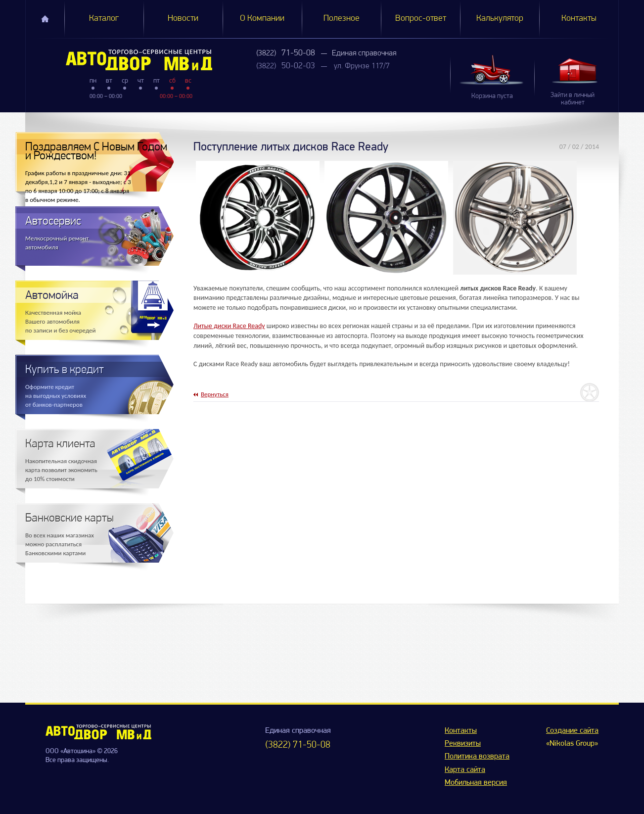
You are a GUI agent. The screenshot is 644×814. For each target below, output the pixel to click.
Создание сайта (572, 731)
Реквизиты (463, 744)
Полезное (342, 19)
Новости (183, 19)
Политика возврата (477, 757)
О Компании (262, 19)
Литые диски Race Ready (229, 326)
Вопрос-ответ (421, 19)
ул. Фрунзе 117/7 (362, 66)
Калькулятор (500, 19)
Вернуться (215, 394)
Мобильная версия (476, 783)
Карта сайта (465, 770)
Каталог (104, 19)
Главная (45, 19)
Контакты (579, 19)
